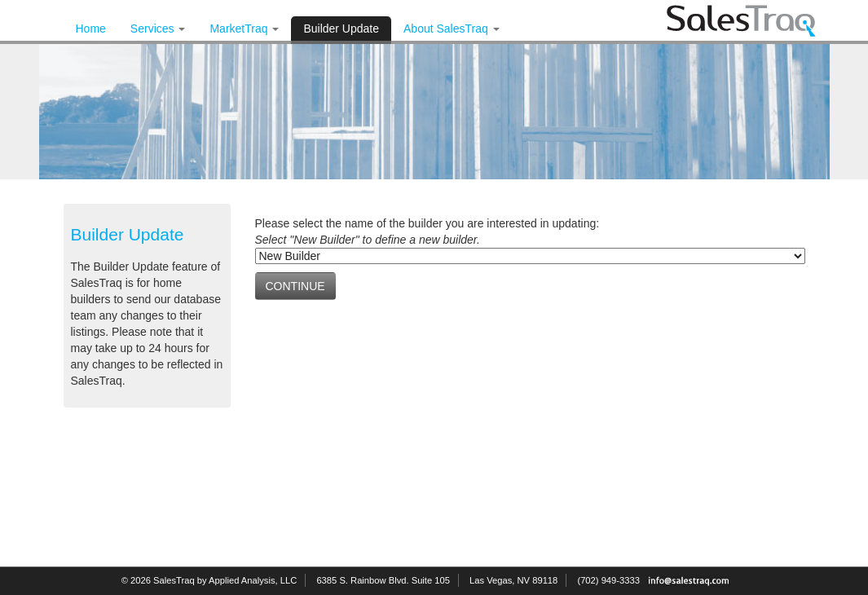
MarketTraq (244, 29)
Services (158, 29)
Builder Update (341, 29)
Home (91, 29)
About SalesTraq (452, 29)
